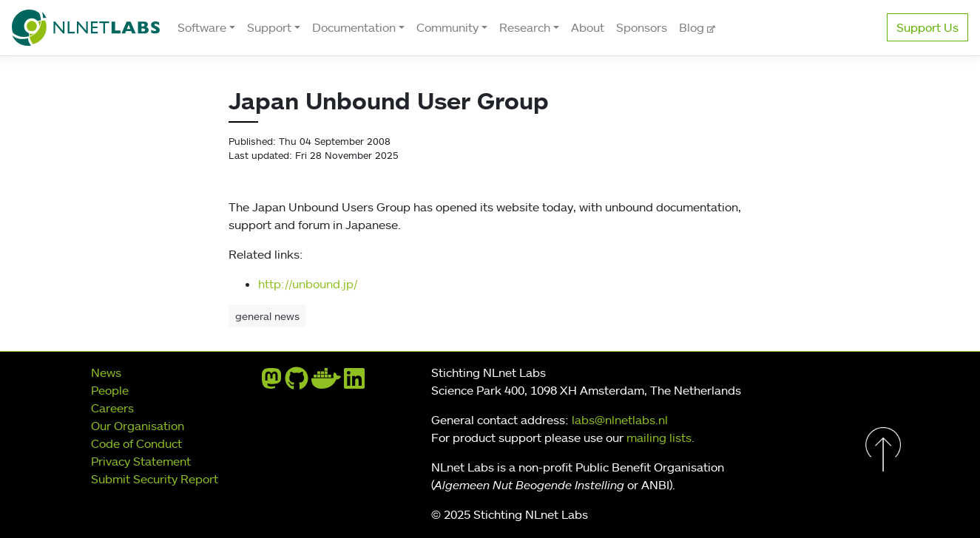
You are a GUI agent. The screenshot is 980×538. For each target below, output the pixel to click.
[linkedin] (354, 383)
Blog (693, 27)
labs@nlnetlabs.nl (620, 420)
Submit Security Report (155, 479)
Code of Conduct (136, 443)
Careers (112, 408)
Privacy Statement (141, 461)
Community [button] (447, 27)
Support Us (927, 27)
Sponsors (642, 27)
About (588, 27)
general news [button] (267, 316)
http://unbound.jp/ (308, 284)
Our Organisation (138, 426)
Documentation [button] (354, 27)
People (110, 390)
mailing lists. (660, 437)
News (106, 372)
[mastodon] (271, 383)
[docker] (326, 383)
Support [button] (269, 27)
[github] (297, 383)
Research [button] (525, 27)
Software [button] (202, 27)
